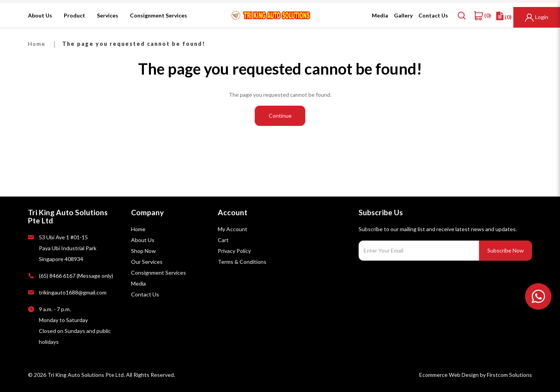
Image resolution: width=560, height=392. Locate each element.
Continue (280, 116)
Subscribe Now (506, 250)
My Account (233, 229)
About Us (143, 240)
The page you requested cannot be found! (134, 44)
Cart (223, 240)
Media (138, 283)
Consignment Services (158, 273)
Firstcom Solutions (509, 375)
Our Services (147, 262)
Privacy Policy (234, 251)
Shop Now (143, 251)
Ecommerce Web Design (449, 375)
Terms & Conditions (242, 262)
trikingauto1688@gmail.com (73, 292)
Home (37, 44)
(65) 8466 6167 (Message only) (76, 276)
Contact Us (145, 294)
